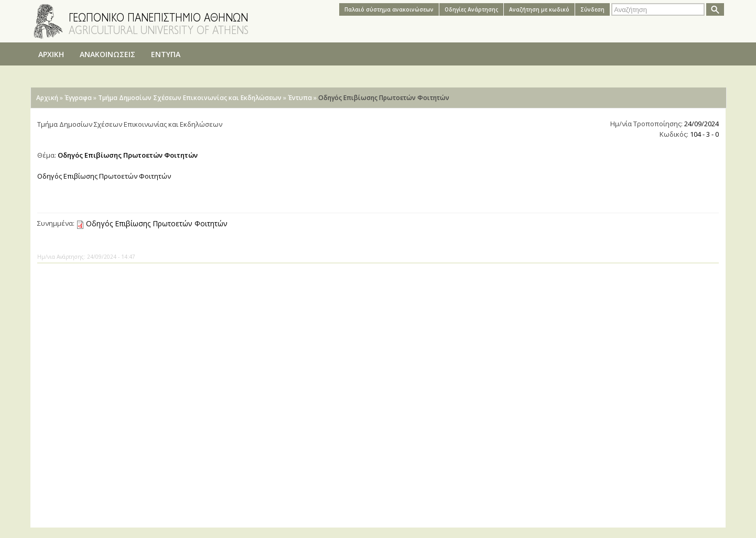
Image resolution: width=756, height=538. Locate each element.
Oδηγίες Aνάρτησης (471, 9)
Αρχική (47, 98)
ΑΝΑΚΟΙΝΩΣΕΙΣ (107, 54)
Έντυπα (300, 98)
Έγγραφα (78, 98)
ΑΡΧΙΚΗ (51, 54)
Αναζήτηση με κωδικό (539, 9)
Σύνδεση (592, 9)
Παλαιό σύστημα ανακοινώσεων (389, 9)
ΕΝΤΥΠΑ (166, 54)
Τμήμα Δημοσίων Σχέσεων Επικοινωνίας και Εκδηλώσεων (190, 98)
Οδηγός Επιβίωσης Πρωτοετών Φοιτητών (157, 223)
